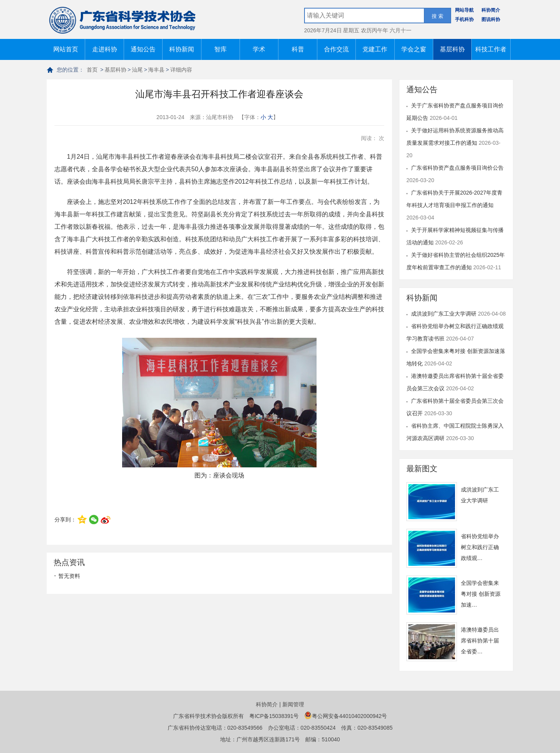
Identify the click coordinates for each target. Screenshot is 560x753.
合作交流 (336, 49)
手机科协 (464, 19)
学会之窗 (414, 49)
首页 (92, 70)
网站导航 (464, 10)
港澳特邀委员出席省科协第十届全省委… (480, 641)
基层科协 (452, 49)
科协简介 (491, 10)
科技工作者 (491, 49)
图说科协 (491, 19)
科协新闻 (182, 49)
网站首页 (66, 49)
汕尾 (137, 70)
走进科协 (105, 49)
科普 (298, 49)
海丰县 (156, 70)
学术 (259, 49)
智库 (220, 49)
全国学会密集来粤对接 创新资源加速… (481, 594)
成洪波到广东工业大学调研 (444, 314)
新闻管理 (293, 704)
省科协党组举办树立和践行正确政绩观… (480, 547)
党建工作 (375, 49)
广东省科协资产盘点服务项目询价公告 (457, 168)
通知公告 (143, 49)
